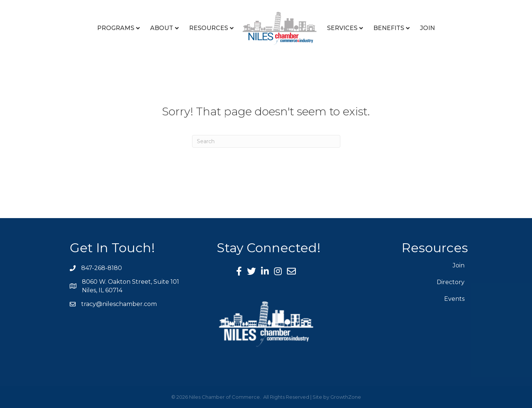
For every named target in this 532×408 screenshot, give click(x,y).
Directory (451, 282)
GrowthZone (346, 397)
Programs (116, 28)
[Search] (266, 141)
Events (454, 299)
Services (342, 28)
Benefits (389, 28)
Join (427, 28)
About (162, 28)
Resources (209, 28)
